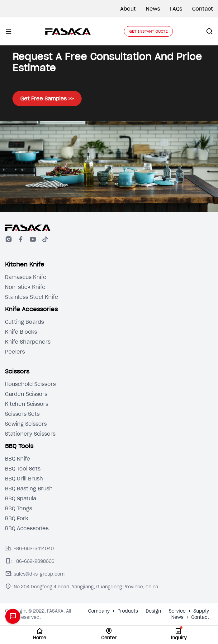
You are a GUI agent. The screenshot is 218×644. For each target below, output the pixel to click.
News (153, 9)
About (128, 9)
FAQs (176, 9)
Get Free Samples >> (47, 99)
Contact (203, 9)
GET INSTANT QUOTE (148, 31)
